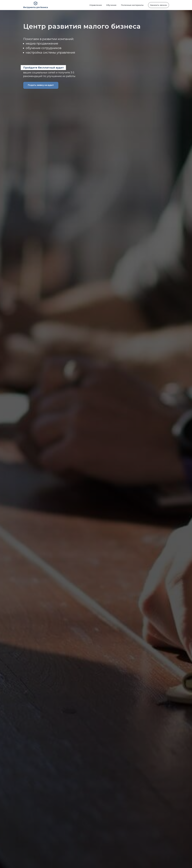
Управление (96, 5)
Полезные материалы (132, 5)
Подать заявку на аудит (41, 85)
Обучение (111, 5)
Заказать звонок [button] (158, 5)
